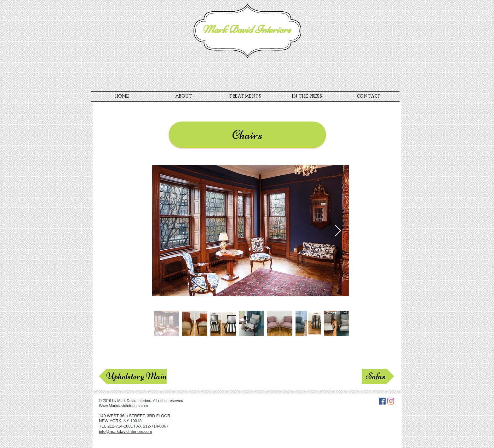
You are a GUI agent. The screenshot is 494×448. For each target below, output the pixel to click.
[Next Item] (338, 231)
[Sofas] (378, 376)
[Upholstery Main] (133, 376)
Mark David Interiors (247, 29)
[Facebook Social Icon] (382, 401)
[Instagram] (391, 401)
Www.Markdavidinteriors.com (123, 406)
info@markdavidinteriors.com (126, 431)
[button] (247, 135)
